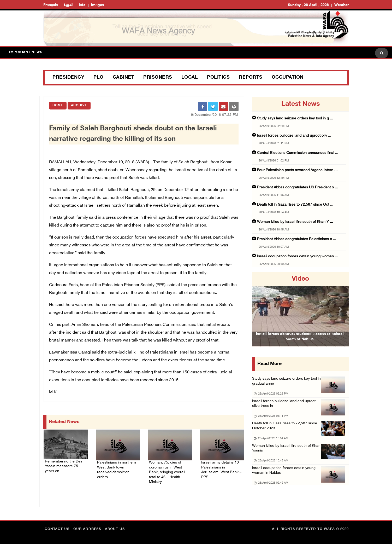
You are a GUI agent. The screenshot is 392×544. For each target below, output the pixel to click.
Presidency (68, 78)
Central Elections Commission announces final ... (298, 153)
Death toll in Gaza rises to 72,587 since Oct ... (295, 205)
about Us (115, 527)
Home (58, 106)
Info (82, 5)
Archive (79, 106)
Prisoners (158, 78)
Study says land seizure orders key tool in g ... (295, 118)
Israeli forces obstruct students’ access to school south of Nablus (300, 345)
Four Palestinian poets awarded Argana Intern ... (297, 170)
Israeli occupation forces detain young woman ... (298, 256)
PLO (99, 78)
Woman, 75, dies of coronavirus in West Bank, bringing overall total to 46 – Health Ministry (169, 471)
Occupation (288, 78)
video (300, 279)
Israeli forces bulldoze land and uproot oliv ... (294, 136)
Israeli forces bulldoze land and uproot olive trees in (285, 407)
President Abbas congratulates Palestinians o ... (297, 239)
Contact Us (57, 527)
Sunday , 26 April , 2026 (308, 5)
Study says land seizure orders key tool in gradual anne (287, 383)
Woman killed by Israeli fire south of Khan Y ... (295, 222)
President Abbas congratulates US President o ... (298, 187)
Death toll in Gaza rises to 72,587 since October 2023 (286, 432)
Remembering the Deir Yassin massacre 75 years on (65, 463)
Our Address (87, 527)
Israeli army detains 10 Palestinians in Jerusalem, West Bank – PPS (219, 467)
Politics (218, 78)
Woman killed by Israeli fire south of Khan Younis (283, 456)
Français (51, 5)
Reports (251, 78)
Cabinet (124, 78)
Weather (341, 5)
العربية (69, 5)
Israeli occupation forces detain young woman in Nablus (285, 481)
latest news (301, 104)
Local (190, 78)
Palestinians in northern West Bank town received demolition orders (118, 467)
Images (98, 5)
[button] (259, 309)
